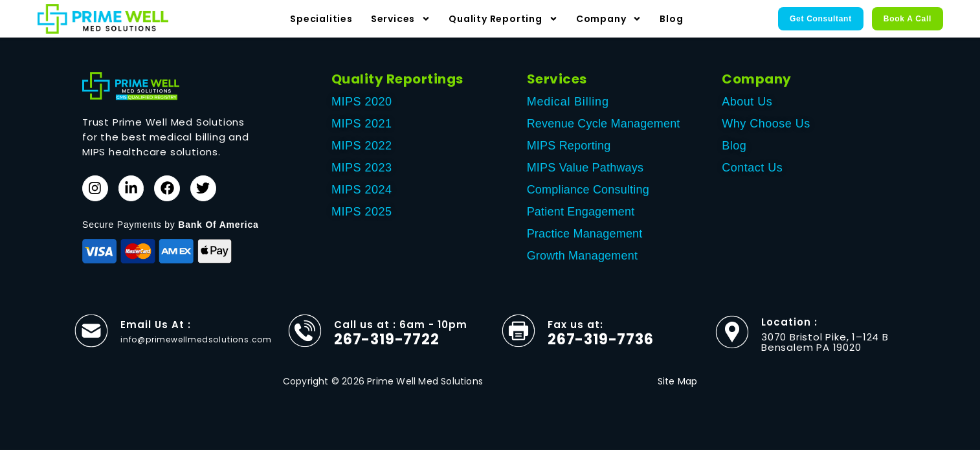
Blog (671, 19)
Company (609, 19)
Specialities (321, 19)
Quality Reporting (503, 19)
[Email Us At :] (91, 337)
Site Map (678, 388)
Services (401, 19)
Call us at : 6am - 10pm (401, 331)
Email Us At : (156, 331)
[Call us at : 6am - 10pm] (305, 337)
